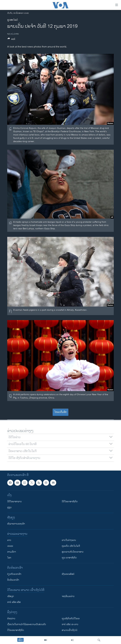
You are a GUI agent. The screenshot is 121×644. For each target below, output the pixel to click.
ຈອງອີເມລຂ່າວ (68, 596)
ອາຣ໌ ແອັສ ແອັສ (14, 602)
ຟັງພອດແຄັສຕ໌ (68, 574)
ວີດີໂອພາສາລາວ (14, 502)
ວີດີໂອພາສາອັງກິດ (70, 502)
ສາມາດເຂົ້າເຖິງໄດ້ (70, 630)
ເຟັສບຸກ (11, 596)
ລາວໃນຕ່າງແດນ (69, 540)
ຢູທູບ (9, 508)
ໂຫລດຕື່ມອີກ (61, 412)
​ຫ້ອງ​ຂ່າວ (11, 619)
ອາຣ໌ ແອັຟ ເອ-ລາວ (70, 625)
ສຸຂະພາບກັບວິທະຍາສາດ (73, 552)
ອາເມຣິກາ (12, 552)
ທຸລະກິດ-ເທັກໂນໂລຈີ (71, 546)
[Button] (11, 40)
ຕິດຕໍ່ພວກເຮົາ (13, 580)
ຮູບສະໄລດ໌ (13, 20)
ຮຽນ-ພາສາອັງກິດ (69, 558)
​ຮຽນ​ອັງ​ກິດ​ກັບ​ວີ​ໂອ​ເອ (71, 619)
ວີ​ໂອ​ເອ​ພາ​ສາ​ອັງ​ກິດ (16, 630)
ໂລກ (9, 558)
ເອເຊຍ (10, 546)
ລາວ (9, 540)
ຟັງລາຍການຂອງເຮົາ (16, 524)
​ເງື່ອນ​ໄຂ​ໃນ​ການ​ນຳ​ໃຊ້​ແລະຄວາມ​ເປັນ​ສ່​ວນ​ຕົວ (27, 625)
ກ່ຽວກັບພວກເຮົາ (14, 574)
